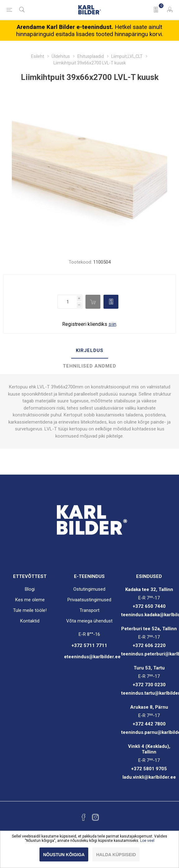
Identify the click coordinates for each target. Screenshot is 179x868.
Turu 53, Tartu (149, 668)
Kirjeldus (90, 350)
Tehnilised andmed (89, 366)
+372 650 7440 (149, 606)
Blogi (30, 589)
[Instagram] (95, 817)
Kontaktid (30, 621)
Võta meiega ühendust (89, 621)
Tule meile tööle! (30, 610)
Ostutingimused (89, 589)
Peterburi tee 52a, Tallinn (149, 629)
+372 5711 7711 (89, 645)
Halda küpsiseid (116, 855)
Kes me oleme (30, 600)
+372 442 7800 (149, 724)
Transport (89, 610)
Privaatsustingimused (89, 600)
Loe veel (147, 841)
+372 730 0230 (149, 685)
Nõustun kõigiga (64, 855)
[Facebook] (84, 817)
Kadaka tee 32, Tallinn (149, 589)
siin (112, 324)
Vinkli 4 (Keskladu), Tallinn (149, 749)
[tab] (89, 351)
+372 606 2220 (149, 645)
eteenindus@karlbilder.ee (92, 657)
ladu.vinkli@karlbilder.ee (149, 777)
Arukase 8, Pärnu (149, 707)
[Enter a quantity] (67, 302)
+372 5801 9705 (149, 769)
